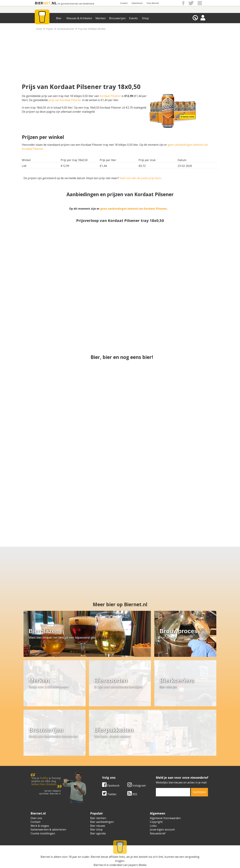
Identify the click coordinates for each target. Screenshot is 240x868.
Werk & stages (40, 826)
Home (39, 29)
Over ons (36, 818)
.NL (54, 3)
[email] (101, 792)
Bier (59, 18)
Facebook (39, 786)
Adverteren (137, 3)
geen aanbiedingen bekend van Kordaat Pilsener (134, 209)
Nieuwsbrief (158, 833)
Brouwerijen (117, 18)
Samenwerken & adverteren (48, 829)
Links (153, 826)
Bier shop (96, 829)
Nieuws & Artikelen (79, 18)
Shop (145, 18)
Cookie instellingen (43, 833)
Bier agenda (98, 833)
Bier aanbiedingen (102, 822)
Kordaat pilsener (66, 29)
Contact (124, 3)
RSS (61, 794)
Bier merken (98, 818)
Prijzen (50, 29)
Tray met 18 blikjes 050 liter (92, 29)
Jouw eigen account (162, 829)
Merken (101, 18)
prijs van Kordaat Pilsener (65, 100)
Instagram (65, 786)
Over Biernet (153, 3)
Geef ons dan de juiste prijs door (140, 178)
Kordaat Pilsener (110, 96)
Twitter (38, 794)
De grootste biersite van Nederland (76, 4)
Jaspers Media (137, 859)
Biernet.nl (100, 859)
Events (133, 18)
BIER (39, 3)
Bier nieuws (98, 826)
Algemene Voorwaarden (165, 818)
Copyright (156, 822)
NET (47, 3)
